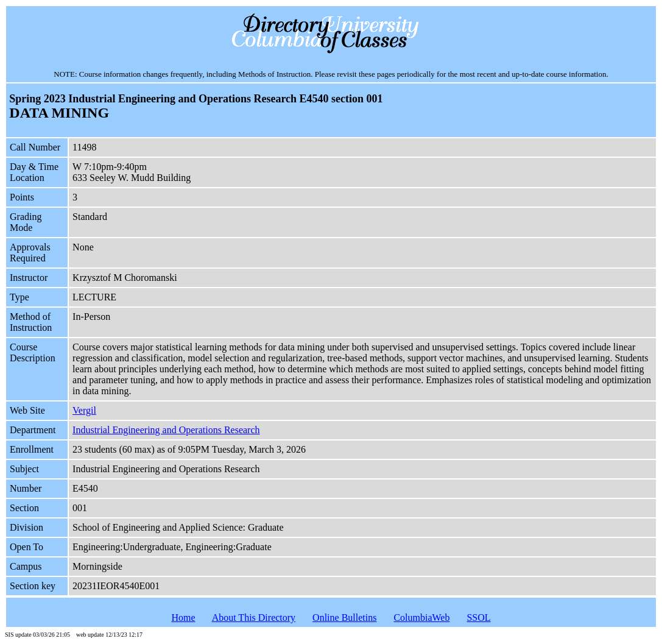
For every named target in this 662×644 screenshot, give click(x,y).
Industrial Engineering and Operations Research (166, 430)
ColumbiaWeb (421, 617)
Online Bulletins (344, 617)
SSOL (478, 617)
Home (183, 617)
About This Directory (254, 617)
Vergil (84, 410)
